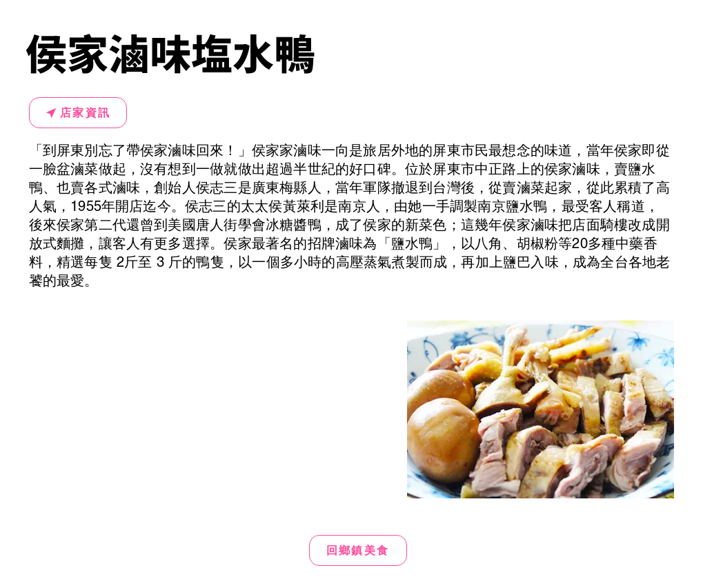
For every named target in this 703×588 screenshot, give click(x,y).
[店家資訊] (78, 113)
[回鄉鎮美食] (358, 550)
